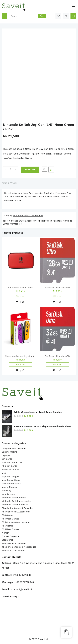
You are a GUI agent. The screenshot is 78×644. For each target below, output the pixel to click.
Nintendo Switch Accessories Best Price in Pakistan (35, 221)
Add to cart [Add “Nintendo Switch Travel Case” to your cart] (21, 296)
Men (4, 473)
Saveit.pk (43, 639)
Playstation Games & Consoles (17, 508)
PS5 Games (8, 526)
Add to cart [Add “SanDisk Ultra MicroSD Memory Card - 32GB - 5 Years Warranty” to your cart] (57, 364)
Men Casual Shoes (11, 480)
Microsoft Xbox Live (12, 463)
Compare (51, 170)
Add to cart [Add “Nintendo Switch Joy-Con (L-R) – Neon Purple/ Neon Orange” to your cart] (21, 364)
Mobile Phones (9, 487)
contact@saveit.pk (22, 589)
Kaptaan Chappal (11, 477)
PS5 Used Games (10, 529)
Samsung (7, 491)
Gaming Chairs (9, 452)
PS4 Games (8, 515)
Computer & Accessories (14, 448)
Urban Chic (7, 540)
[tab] (10, 183)
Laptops (6, 455)
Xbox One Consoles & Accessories (19, 547)
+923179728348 (22, 575)
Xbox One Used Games (13, 550)
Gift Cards (7, 459)
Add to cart (30, 170)
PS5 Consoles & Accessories (16, 522)
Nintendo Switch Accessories (28, 216)
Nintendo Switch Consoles (15, 505)
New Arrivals (8, 494)
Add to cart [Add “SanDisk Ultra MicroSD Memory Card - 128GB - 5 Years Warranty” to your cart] (57, 296)
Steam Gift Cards (10, 470)
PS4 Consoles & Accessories (16, 512)
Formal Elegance (10, 536)
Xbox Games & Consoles (14, 543)
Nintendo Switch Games (14, 498)
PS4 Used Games (10, 519)
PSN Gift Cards (9, 466)
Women (6, 533)
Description (9, 183)
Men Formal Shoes (11, 484)
